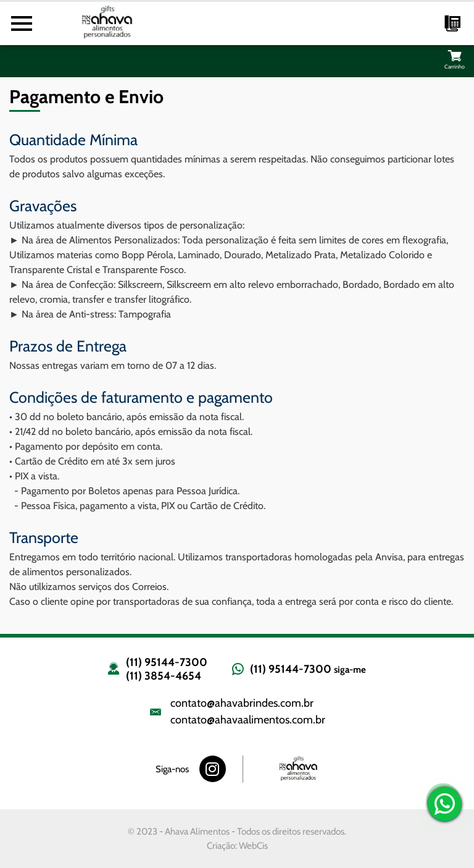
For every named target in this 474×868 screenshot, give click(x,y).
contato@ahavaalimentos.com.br (248, 720)
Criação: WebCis (237, 846)
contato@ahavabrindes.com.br (242, 703)
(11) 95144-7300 (167, 662)
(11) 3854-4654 (164, 676)
